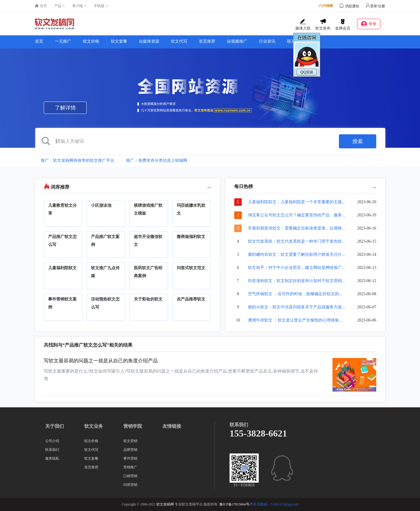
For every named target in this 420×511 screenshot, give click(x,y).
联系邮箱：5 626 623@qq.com (276, 504)
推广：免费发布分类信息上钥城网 (157, 160)
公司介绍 (52, 441)
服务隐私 (52, 458)
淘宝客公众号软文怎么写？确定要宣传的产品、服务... (296, 215)
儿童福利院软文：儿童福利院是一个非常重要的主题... (296, 202)
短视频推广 (237, 41)
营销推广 (130, 467)
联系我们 (295, 41)
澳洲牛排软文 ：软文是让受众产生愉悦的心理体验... (295, 320)
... (209, 186)
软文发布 (323, 25)
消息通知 (352, 6)
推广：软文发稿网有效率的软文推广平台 (78, 160)
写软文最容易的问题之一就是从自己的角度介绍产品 (101, 361)
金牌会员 (343, 25)
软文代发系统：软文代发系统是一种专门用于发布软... (296, 241)
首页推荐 (207, 41)
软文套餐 (119, 41)
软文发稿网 (165, 504)
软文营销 (130, 441)
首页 (39, 41)
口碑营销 (130, 476)
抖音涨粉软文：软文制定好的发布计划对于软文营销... (296, 281)
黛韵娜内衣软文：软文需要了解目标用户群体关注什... (296, 254)
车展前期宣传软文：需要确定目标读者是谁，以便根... (296, 228)
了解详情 (65, 108)
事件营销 (130, 458)
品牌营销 (130, 450)
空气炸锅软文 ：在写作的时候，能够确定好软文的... (295, 294)
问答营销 (130, 485)
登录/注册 (375, 6)
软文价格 (91, 41)
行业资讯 (267, 41)
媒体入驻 (303, 25)
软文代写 (179, 41)
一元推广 (63, 41)
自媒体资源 (149, 41)
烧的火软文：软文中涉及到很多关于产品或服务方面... (296, 307)
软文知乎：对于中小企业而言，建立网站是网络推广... (296, 268)
